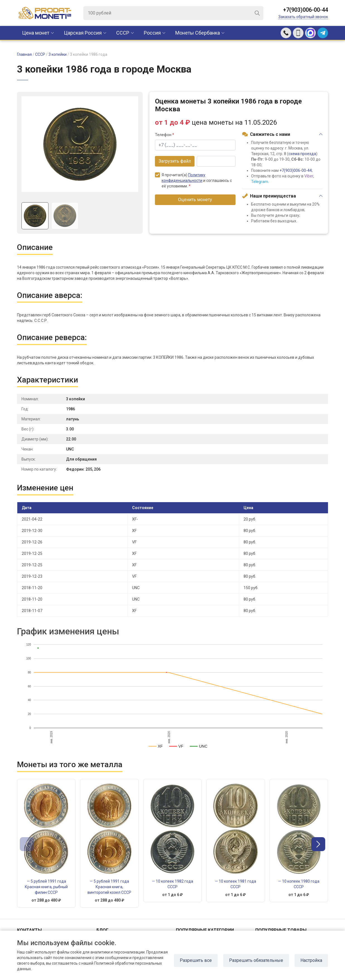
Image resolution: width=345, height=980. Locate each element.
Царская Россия (83, 33)
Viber (309, 176)
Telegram (260, 182)
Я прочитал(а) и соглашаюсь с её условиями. (193, 180)
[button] (318, 844)
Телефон (165, 135)
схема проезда (302, 154)
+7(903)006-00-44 (306, 10)
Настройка (311, 960)
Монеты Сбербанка (198, 33)
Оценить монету (195, 200)
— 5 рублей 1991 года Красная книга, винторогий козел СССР (109, 887)
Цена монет (36, 33)
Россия (152, 33)
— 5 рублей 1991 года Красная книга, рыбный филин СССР (46, 887)
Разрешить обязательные (256, 960)
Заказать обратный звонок (303, 17)
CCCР (123, 33)
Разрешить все (196, 960)
